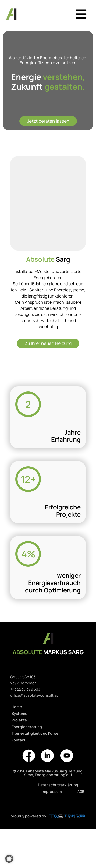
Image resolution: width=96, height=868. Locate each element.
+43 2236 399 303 (25, 689)
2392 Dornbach (23, 683)
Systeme (19, 713)
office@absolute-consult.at (34, 695)
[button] (81, 14)
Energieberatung (27, 727)
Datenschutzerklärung (58, 785)
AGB (81, 792)
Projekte (19, 720)
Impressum (52, 792)
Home (17, 707)
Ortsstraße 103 (23, 677)
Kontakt (18, 740)
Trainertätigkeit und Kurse (35, 733)
